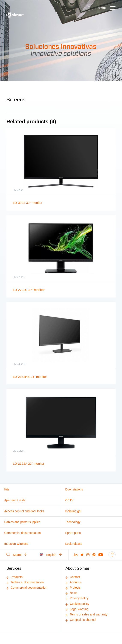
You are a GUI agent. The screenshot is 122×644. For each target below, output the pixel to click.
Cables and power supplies (22, 522)
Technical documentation (25, 582)
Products (14, 577)
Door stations (74, 489)
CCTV (69, 500)
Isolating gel (73, 511)
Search (16, 555)
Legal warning (77, 609)
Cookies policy (77, 604)
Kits (7, 489)
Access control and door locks (24, 511)
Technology (73, 522)
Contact (73, 577)
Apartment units (15, 500)
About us (74, 582)
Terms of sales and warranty (86, 614)
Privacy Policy (77, 598)
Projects (73, 588)
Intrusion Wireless (16, 544)
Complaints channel (81, 620)
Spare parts (73, 533)
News (71, 593)
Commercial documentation (22, 533)
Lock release (74, 544)
